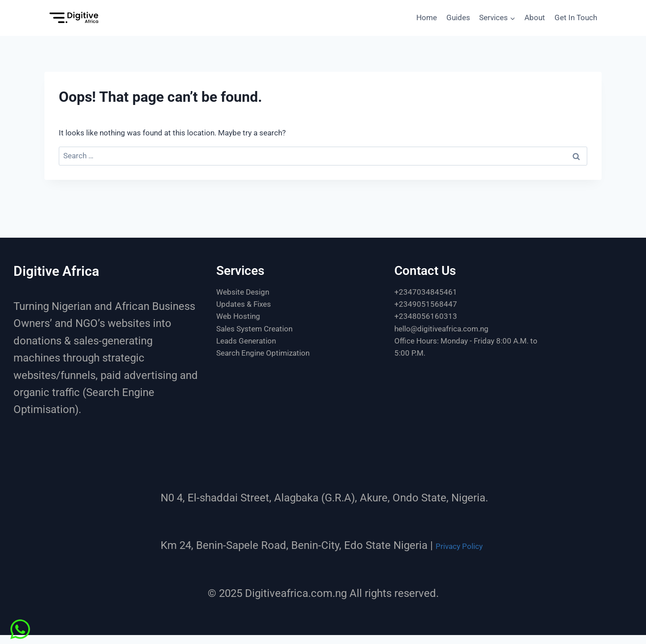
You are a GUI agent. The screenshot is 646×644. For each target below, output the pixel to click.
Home (427, 17)
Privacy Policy (459, 545)
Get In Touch (576, 17)
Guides (458, 17)
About (535, 17)
